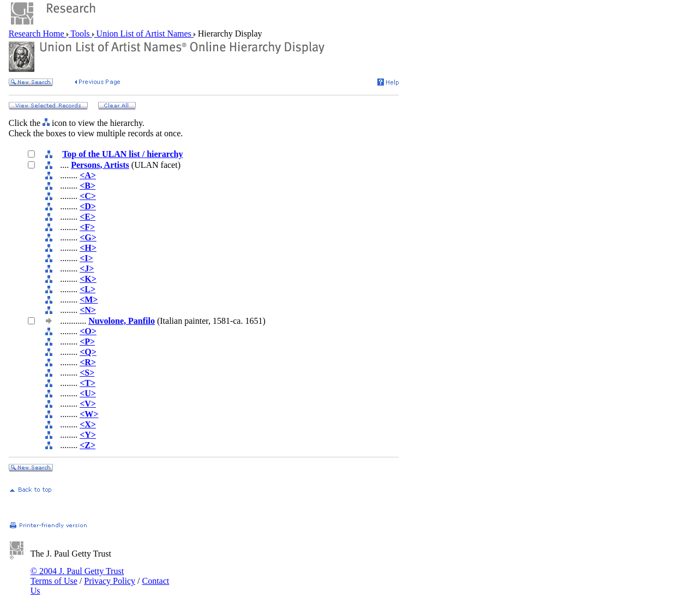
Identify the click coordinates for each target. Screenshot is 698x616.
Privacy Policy (110, 581)
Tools (80, 34)
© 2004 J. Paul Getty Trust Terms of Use (77, 576)
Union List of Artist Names (144, 34)
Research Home (38, 34)
